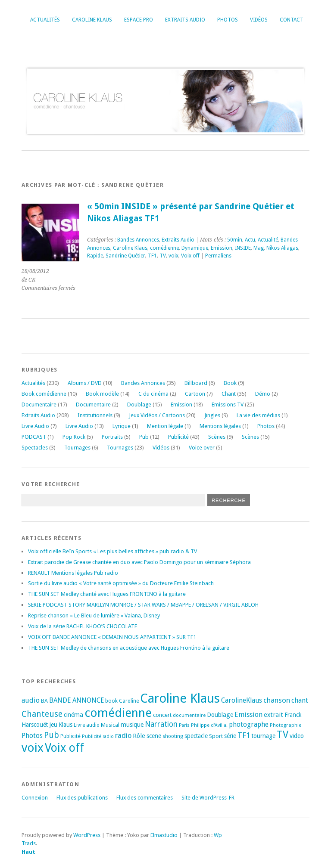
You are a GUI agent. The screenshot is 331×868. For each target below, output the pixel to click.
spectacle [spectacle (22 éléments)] (196, 736)
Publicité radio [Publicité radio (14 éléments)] (98, 736)
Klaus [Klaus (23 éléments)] (66, 725)
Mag (259, 248)
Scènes (217, 437)
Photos (228, 20)
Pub (144, 437)
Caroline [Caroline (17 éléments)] (129, 701)
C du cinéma (153, 394)
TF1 (152, 256)
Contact (292, 20)
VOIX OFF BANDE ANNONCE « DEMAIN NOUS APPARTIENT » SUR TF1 (112, 637)
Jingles (212, 415)
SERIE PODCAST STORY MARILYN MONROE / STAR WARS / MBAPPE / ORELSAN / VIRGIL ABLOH (143, 605)
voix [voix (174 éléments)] (33, 748)
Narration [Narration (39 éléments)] (161, 724)
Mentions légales (220, 426)
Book (230, 383)
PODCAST (34, 437)
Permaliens (218, 256)
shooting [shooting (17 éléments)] (173, 736)
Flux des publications (82, 798)
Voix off (190, 256)
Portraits (112, 437)
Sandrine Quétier (125, 256)
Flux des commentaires (145, 798)
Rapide (95, 256)
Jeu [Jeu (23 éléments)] (53, 725)
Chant (229, 394)
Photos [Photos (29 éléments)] (32, 736)
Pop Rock (74, 437)
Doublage (139, 405)
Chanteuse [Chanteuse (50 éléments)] (42, 714)
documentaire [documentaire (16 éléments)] (189, 715)
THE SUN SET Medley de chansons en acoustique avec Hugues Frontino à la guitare (129, 648)
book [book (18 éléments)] (111, 701)
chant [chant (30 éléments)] (300, 700)
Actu (250, 240)
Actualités (45, 20)
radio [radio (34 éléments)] (123, 736)
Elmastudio (164, 835)
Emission (222, 248)
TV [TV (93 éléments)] (283, 735)
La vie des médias (258, 415)
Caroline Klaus (92, 20)
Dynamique (195, 248)
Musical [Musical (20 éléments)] (110, 725)
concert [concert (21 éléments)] (162, 715)
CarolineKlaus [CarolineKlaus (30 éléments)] (242, 700)
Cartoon (195, 394)
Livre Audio (35, 426)
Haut (28, 852)
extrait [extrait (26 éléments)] (273, 715)
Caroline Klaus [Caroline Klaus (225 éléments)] (180, 698)
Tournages (77, 448)
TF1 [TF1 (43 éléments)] (244, 735)
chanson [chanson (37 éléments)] (277, 700)
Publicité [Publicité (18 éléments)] (70, 736)
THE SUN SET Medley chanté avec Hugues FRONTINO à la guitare (107, 594)
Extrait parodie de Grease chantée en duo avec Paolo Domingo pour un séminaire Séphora (139, 562)
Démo (263, 394)
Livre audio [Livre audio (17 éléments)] (87, 725)
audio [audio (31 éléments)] (31, 700)
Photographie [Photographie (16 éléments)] (286, 725)
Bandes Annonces (138, 240)
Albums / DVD (85, 383)
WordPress (87, 835)
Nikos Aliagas (282, 248)
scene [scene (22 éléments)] (154, 736)
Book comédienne (44, 394)
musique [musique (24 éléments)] (132, 725)
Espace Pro (139, 20)
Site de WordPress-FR (208, 798)
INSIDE (243, 248)
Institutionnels (95, 415)
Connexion (35, 798)
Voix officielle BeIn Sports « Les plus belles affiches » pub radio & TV (112, 551)
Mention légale (165, 426)
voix (173, 256)
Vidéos (259, 20)
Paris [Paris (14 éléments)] (184, 725)
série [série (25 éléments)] (230, 736)
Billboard (196, 383)
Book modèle (102, 394)
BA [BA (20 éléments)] (44, 701)
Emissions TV (228, 405)
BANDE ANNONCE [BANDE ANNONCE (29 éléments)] (77, 701)
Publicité (178, 437)
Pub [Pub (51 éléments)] (52, 735)
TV (163, 256)
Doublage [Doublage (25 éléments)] (220, 715)
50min (235, 240)
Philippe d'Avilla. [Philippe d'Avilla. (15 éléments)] (209, 725)
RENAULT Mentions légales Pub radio (73, 573)
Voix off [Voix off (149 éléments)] (64, 748)
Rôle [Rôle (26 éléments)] (139, 736)
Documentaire (39, 405)
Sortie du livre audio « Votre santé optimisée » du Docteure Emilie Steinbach (121, 583)
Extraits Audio (185, 20)
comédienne (164, 248)
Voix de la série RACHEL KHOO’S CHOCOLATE (83, 626)
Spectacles (35, 448)
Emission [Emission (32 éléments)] (248, 715)
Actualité (268, 240)
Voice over (202, 448)
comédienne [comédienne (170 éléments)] (118, 713)
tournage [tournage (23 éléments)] (264, 736)
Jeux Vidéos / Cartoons (157, 415)
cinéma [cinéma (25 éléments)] (73, 715)
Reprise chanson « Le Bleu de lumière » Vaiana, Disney (94, 615)
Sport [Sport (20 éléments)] (216, 736)
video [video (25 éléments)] (297, 736)
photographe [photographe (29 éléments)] (249, 725)
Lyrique (122, 426)
